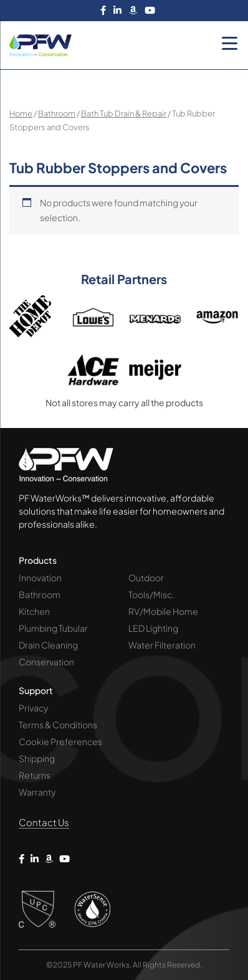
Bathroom (57, 113)
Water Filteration (162, 645)
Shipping (37, 758)
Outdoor (146, 578)
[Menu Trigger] (229, 43)
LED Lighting (153, 628)
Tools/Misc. (151, 594)
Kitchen (34, 611)
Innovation (40, 578)
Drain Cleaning (48, 645)
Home (21, 113)
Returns (35, 775)
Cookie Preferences (60, 741)
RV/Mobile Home (163, 611)
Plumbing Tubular (53, 628)
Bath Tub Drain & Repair (124, 113)
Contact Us (44, 822)
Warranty (37, 792)
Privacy (33, 708)
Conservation (46, 662)
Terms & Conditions (58, 725)
